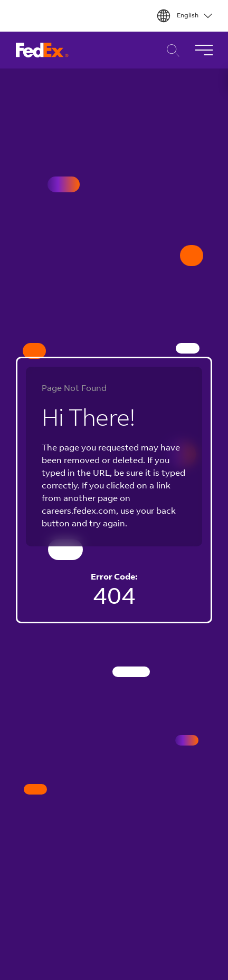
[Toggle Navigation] (204, 50)
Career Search (170, 50)
